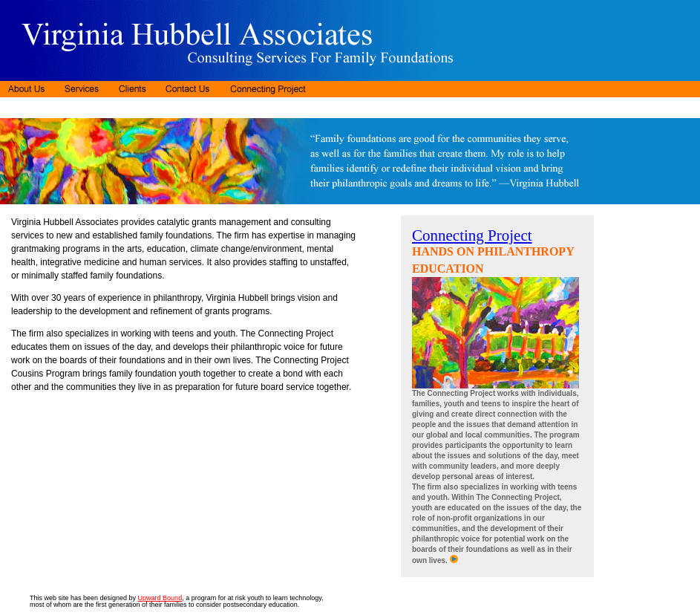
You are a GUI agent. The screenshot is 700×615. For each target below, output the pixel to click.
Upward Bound (160, 598)
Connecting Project (472, 235)
